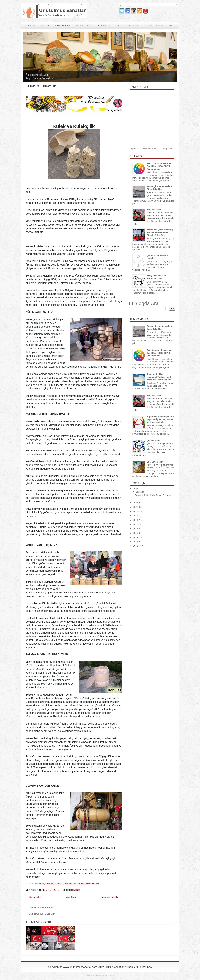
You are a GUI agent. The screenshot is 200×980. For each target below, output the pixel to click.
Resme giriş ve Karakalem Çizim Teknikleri (159, 188)
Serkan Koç (145, 967)
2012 (136, 546)
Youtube (45, 26)
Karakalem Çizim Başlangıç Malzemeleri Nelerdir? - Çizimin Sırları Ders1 (160, 232)
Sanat (77, 890)
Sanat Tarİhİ (83, 26)
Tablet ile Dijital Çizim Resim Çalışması (154, 495)
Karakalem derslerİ (130, 26)
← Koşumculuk (34, 897)
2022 (136, 503)
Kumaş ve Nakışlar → (111, 897)
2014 (136, 537)
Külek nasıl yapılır (53, 884)
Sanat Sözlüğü (104, 26)
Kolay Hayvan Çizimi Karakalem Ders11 (157, 277)
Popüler (134, 149)
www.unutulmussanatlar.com (80, 967)
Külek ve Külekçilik (81, 884)
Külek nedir (67, 884)
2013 (136, 542)
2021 (136, 507)
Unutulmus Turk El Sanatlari (42, 908)
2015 (136, 533)
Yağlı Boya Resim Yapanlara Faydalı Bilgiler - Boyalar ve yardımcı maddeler (160, 419)
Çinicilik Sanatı (154, 441)
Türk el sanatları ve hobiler (121, 967)
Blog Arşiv (167, 149)
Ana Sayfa (29, 26)
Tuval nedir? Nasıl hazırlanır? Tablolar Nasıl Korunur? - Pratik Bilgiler (159, 377)
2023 (136, 489)
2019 (136, 516)
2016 (136, 529)
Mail (172, 25)
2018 (136, 520)
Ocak (138, 492)
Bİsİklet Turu (155, 26)
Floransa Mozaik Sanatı (38, 75)
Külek (42, 884)
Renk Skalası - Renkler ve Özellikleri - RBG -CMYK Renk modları (159, 166)
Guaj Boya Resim (155, 462)
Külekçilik (95, 884)
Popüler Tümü (150, 149)
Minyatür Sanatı (154, 209)
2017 (136, 524)
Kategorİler (64, 25)
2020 (136, 511)
